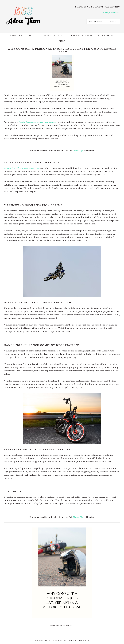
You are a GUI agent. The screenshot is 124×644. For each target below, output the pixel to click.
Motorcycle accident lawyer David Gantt (22, 168)
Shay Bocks (83, 640)
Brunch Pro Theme (64, 640)
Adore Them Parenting (23, 16)
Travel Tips (78, 151)
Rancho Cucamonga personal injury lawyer (38, 122)
